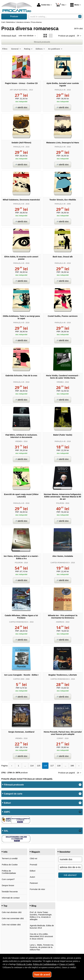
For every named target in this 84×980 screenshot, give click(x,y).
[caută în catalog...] (53, 17)
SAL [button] (6, 831)
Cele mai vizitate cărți (11, 925)
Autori (32, 877)
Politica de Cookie (10, 865)
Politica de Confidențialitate (9, 872)
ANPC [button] (7, 812)
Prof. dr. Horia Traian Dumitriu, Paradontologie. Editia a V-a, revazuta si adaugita (41, 916)
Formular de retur (37, 889)
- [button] (80, 812)
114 (32, 766)
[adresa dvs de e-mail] (70, 867)
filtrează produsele (42, 42)
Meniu (75, 5)
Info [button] (5, 852)
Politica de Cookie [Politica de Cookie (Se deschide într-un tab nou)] (24, 964)
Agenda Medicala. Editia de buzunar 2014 (42, 927)
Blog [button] (34, 906)
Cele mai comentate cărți (13, 918)
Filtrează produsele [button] (14, 785)
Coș (60, 5)
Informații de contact (11, 898)
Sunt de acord (42, 975)
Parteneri (34, 883)
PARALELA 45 (60, 90)
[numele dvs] (70, 859)
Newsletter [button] (65, 852)
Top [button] (5, 906)
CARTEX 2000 (19, 679)
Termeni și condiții (10, 858)
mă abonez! (70, 875)
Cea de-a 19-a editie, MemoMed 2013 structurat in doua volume (41, 936)
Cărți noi (33, 858)
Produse (14, 16)
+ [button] (80, 785)
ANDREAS (60, 622)
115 (39, 766)
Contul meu (43, 5)
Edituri (33, 871)
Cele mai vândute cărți (12, 912)
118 (59, 766)
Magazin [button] (36, 852)
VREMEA (60, 382)
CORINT (60, 738)
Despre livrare (8, 885)
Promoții (33, 865)
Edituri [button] (7, 803)
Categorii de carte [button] (13, 794)
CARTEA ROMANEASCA (60, 563)
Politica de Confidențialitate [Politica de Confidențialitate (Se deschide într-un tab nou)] (45, 964)
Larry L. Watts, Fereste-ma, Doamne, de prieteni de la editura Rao (42, 947)
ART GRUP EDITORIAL (19, 90)
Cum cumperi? (8, 879)
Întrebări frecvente (10, 892)
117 (52, 766)
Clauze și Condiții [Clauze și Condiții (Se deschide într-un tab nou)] (67, 964)
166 (72, 766)
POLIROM (60, 503)
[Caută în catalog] (80, 16)
